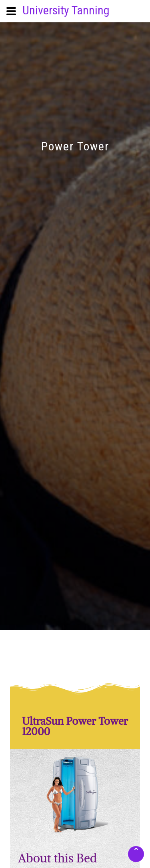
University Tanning (66, 10)
